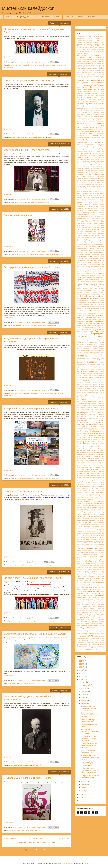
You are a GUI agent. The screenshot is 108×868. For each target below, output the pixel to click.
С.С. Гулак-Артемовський (84, 565)
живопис (93, 260)
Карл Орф (93, 283)
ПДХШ (94, 507)
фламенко (91, 620)
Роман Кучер (81, 564)
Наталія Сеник (95, 443)
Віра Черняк (85, 153)
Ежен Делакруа (85, 252)
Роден (79, 562)
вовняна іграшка (82, 167)
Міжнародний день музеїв (24, 478)
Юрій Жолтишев (91, 639)
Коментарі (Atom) (42, 850)
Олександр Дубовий (90, 475)
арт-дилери (91, 84)
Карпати (79, 285)
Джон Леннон (85, 237)
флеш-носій (101, 620)
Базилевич (87, 93)
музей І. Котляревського (90, 403)
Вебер (103, 122)
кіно (98, 294)
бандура (102, 93)
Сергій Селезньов (90, 575)
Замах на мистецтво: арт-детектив (23, 491)
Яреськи (85, 646)
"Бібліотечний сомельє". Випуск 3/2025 (91, 44)
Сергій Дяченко (93, 573)
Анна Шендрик (91, 80)
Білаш (94, 99)
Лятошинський (92, 352)
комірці (79, 308)
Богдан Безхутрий (87, 105)
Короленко (80, 312)
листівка (93, 329)
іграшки (92, 272)
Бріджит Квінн (93, 109)
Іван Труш (87, 270)
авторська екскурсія (97, 61)
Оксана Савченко (89, 466)
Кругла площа (81, 316)
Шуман (84, 636)
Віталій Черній (94, 163)
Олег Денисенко (95, 468)
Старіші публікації (62, 838)
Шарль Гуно (95, 632)
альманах (95, 67)
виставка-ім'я (101, 134)
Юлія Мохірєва (100, 636)
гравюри (95, 201)
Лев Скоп (102, 319)
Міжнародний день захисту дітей (94, 392)
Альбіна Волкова (86, 67)
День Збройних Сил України (96, 218)
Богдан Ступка (100, 105)
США (103, 590)
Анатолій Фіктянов (93, 76)
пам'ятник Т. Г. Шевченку (96, 500)
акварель (89, 63)
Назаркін (85, 434)
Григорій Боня (94, 203)
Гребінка (85, 203)
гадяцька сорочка (82, 192)
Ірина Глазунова (97, 277)
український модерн (88, 612)
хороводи (93, 624)
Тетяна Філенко (92, 603)
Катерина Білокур (98, 285)
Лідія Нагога (89, 331)
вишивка (26, 254)
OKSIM (86, 650)
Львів (95, 345)
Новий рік (97, 456)
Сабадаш (96, 565)
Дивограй (89, 239)
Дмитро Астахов (94, 241)
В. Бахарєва (86, 111)
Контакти (91, 17)
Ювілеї (80, 17)
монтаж (84, 400)
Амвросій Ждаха (86, 69)
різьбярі (93, 560)
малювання (92, 362)
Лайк (103, 318)
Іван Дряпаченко (96, 266)
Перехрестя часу (95, 509)
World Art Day (95, 650)
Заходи (57, 17)
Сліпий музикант (99, 580)
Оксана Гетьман (82, 464)
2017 (81, 801)
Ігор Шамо (85, 272)
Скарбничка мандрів (84, 578)
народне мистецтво (89, 436)
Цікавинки (69, 17)
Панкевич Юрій (89, 501)
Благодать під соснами (94, 103)
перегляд (55, 478)
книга (103, 296)
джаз (78, 237)
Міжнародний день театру (93, 396)
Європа (102, 259)
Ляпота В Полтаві (82, 352)
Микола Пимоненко (83, 377)
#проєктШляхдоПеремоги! (88, 55)
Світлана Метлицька (93, 569)
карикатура (86, 283)
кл (100, 294)
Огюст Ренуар (100, 460)
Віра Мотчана (97, 152)
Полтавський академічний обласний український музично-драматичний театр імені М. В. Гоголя (91, 534)
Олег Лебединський (93, 469)
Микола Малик (89, 375)
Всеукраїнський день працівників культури (91, 186)
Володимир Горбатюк (84, 172)
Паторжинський (100, 505)
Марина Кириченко (90, 364)
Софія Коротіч (91, 582)
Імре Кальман (81, 276)
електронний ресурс (93, 254)
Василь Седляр (82, 120)
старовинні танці (91, 586)
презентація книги (92, 548)
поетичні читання (99, 518)
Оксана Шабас (100, 466)
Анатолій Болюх (94, 71)
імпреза (102, 274)
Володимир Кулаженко (96, 176)
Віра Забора (88, 152)
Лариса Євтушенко (82, 319)
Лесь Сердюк (89, 327)
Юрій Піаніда (94, 640)
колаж (86, 306)
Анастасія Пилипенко (98, 69)
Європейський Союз (83, 260)
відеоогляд (101, 144)
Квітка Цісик (93, 289)
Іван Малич (90, 268)
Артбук (85, 90)
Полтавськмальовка (87, 541)
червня (84, 700)
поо (82, 543)
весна (88, 126)
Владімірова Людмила (98, 165)
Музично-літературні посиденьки (95, 411)
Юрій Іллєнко (100, 639)
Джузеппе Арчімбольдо (97, 237)
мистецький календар (84, 385)
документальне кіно (83, 248)
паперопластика (88, 503)
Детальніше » (8, 57)
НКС (100, 449)
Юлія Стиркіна (81, 639)
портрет (96, 545)
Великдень (81, 124)
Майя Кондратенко (93, 358)
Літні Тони (98, 343)
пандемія (79, 501)
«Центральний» (82, 53)
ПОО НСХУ (90, 545)
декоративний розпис (87, 214)
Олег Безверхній (82, 468)
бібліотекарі (80, 99)
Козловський (80, 306)
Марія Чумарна (100, 368)
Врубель (88, 180)
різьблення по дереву (83, 560)
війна (98, 146)
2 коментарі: (37, 562)
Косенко (87, 312)
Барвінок (79, 95)
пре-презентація (100, 547)
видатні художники (90, 130)
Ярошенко (88, 648)
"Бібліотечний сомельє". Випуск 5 (86, 46)
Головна (9, 17)
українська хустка (90, 606)
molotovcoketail (68, 864)
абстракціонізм (94, 59)
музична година (92, 407)
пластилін (102, 513)
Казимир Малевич (91, 281)
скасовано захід (99, 578)
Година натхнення (92, 199)
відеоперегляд (81, 146)
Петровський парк (86, 511)
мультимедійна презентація (91, 417)
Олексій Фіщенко (91, 483)
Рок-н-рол (102, 562)
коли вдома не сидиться (96, 306)
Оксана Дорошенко (93, 464)
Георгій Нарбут (100, 193)
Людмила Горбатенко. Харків (87, 347)
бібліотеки (88, 99)
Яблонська (101, 642)
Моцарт (98, 400)
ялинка (102, 644)
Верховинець (81, 126)
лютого (84, 787)
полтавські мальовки (90, 539)
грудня (84, 682)
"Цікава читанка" (92, 50)
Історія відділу (23, 17)
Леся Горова (97, 327)
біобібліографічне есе (97, 101)
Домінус (92, 248)
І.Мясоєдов (97, 262)
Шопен (102, 634)
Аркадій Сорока (82, 84)
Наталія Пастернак (98, 441)
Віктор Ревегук (87, 148)
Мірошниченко (86, 398)
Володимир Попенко (83, 179)
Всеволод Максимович (98, 180)
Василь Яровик (96, 122)
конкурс (84, 308)
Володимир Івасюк (98, 172)
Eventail (99, 648)
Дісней (86, 241)
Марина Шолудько (94, 366)
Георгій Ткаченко (82, 195)
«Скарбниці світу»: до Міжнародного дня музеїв (31, 408)
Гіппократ (79, 197)
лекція (89, 321)
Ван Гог (97, 116)
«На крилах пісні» (87, 51)
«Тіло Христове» (99, 51)
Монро (79, 400)
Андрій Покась (88, 78)
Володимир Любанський (84, 169)
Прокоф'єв (80, 551)
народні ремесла (82, 437)
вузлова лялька (100, 190)
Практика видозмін (84, 547)
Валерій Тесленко (88, 116)
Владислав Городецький (84, 165)
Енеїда (102, 254)
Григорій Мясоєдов (91, 208)
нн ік (103, 449)
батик (85, 95)
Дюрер (91, 250)
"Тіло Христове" (100, 48)
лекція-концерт (100, 321)
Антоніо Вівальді (82, 82)
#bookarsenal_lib (100, 57)
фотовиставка (82, 621)
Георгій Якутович (95, 195)
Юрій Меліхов (82, 640)
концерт (89, 310)
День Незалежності (95, 222)
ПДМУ (89, 507)
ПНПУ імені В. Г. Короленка (87, 517)
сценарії (98, 590)
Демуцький (101, 214)
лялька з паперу (94, 350)
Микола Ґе (80, 375)
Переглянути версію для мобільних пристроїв (37, 842)
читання (79, 632)
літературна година (83, 334)
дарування (94, 212)
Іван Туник (93, 270)
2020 (81, 679)
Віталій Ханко (82, 163)
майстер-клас (83, 356)
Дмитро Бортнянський (93, 243)
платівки (90, 515)
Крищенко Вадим (99, 314)
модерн (94, 398)
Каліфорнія (101, 281)
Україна (79, 606)
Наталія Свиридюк (84, 443)
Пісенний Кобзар (89, 513)
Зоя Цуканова (86, 262)
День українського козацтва (96, 228)
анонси (101, 80)
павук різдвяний (82, 498)
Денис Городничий (82, 216)
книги (78, 299)
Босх (86, 109)
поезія (92, 518)
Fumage (81, 650)
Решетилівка (93, 556)
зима (78, 262)
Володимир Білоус (99, 169)
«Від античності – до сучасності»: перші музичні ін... (88, 738)
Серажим (94, 571)
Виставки (46, 17)
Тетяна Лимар (82, 601)
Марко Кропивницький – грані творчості (26, 150)
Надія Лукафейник (94, 430)
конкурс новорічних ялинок (96, 308)
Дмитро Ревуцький (88, 245)
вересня (84, 691)
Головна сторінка (36, 838)
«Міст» (79, 51)
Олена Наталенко (92, 485)
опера (85, 490)
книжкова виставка (36, 254)
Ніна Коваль (94, 449)
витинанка (92, 140)
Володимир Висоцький (98, 170)
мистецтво (33, 65)
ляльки (102, 350)
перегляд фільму (83, 509)
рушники (102, 564)
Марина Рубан (100, 364)
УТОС (97, 614)
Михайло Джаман (94, 390)
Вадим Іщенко (95, 111)
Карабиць (80, 283)
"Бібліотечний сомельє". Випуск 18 (91, 40)
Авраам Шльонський (83, 61)
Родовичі (96, 562)
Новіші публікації (10, 838)
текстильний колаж (88, 599)
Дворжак (102, 212)
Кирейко (93, 294)
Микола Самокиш (94, 377)
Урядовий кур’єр (82, 614)
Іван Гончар (86, 266)
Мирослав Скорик (91, 379)
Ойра (78, 462)
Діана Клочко (13, 831)
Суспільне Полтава (88, 590)
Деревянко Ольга (88, 235)
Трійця (93, 605)
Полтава (92, 520)
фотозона (102, 622)
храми (98, 624)
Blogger (86, 864)
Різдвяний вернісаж (85, 558)
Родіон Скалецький (87, 562)
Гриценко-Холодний (92, 210)
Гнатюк (85, 197)
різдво (102, 556)
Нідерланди (86, 449)
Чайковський (36, 765)
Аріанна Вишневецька (97, 82)
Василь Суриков (86, 122)
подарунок (86, 518)
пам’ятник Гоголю (92, 498)
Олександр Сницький (90, 471)
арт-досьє (98, 84)
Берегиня (80, 97)
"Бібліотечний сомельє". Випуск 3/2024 (91, 42)
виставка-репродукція (98, 137)
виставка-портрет (98, 135)
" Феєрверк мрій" (82, 37)
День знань (80, 220)
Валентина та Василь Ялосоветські (88, 114)
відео (78, 144)
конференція (80, 310)
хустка (102, 624)
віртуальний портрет (98, 159)
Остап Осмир (100, 494)
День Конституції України (93, 220)
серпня (84, 694)
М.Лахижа (94, 354)
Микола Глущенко (99, 373)
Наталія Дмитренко (99, 439)
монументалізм (91, 400)
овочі (90, 460)
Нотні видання (95, 458)
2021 (81, 676)
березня (84, 784)
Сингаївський (101, 577)
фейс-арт (97, 616)
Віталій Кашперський (83, 161)
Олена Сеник (90, 487)
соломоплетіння (81, 582)
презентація (81, 549)
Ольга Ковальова (82, 489)
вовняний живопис (94, 167)
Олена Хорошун (100, 487)
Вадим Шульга (88, 112)
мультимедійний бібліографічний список (91, 419)
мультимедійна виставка (52, 254)
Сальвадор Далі (87, 567)
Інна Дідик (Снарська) (94, 276)
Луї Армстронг (87, 345)
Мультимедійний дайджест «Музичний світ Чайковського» (89, 771)
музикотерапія (81, 407)
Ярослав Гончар (93, 646)
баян (93, 95)
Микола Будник (87, 373)
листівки (98, 329)
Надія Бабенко (96, 428)
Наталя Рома (94, 447)
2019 (81, 794)
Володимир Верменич (83, 170)
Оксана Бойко (86, 462)
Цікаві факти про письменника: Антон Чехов (29, 80)
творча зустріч (99, 595)
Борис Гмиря (95, 107)
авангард (102, 59)
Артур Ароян (93, 90)
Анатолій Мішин (87, 72)
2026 (81, 661)
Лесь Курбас (80, 327)
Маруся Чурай (82, 372)
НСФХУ (102, 458)
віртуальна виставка (97, 153)
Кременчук (90, 314)
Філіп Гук (102, 618)
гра (87, 201)
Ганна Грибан (98, 192)
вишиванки (19, 254)
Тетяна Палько (93, 601)
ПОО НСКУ (88, 543)
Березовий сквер (91, 97)
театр (90, 597)
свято (87, 571)
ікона (87, 274)
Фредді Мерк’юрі (82, 624)
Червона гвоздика (82, 630)
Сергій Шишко (100, 575)
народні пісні (100, 436)
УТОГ (92, 614)
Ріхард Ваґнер (100, 560)
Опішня (91, 490)
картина (87, 285)
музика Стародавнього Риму (96, 405)
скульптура (80, 580)
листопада (85, 685)
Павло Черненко (100, 496)
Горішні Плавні (81, 201)
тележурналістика (99, 599)
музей (103, 400)
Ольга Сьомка (94, 489)
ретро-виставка (81, 556)
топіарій (87, 605)
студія (78, 590)
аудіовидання (100, 92)
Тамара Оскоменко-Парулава (88, 591)
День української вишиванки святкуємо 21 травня (32, 267)
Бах (89, 95)
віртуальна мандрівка (84, 157)
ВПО (83, 180)
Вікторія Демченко (99, 148)
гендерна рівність (88, 193)
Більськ (86, 101)
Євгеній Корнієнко (93, 259)
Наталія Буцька (94, 437)
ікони (91, 274)
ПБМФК (79, 507)
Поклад (79, 520)
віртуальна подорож (98, 157)
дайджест (86, 212)
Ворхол (79, 180)
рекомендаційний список (97, 554)
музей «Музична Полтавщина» (87, 402)
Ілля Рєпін (96, 274)
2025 (81, 664)
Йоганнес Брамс (99, 279)
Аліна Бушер (97, 63)
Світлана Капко (81, 569)
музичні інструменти (42, 393)
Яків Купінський (82, 644)
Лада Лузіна (98, 318)
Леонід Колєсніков (97, 323)
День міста (85, 222)
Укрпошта (98, 612)
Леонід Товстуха (91, 325)
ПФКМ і (91, 551)
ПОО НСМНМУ (99, 543)
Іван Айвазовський (94, 264)
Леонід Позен (81, 325)
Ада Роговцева (81, 63)
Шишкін (102, 632)
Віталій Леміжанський (98, 161)
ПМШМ (102, 515)
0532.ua (79, 59)
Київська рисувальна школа (87, 290)
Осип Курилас (90, 494)
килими (88, 294)
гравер (91, 201)
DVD (95, 648)
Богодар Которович (83, 107)
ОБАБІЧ (82, 460)
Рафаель (85, 554)
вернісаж (101, 124)
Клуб (36, 17)
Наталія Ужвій (100, 445)
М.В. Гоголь (101, 352)
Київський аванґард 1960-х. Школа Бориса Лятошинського (91, 292)
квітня (83, 781)
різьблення (101, 558)
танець (79, 595)
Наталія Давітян (87, 439)
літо (103, 343)
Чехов (44, 137)
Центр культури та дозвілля (85, 626)
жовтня (84, 688)
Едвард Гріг (97, 250)
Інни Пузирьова (87, 277)
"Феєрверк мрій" (82, 50)
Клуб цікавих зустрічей (90, 296)
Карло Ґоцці (101, 283)
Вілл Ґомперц (95, 150)
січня (83, 791)
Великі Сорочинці (91, 124)
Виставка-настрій (82, 135)
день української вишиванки (46, 325)
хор (88, 624)
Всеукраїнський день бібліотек (94, 184)
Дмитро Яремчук (99, 245)
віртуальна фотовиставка (84, 159)
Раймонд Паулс (93, 552)
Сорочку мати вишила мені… (20, 215)
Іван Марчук (98, 268)
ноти (89, 458)
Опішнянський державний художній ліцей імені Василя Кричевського (91, 492)
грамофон (101, 201)
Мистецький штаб (98, 385)
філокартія (80, 620)
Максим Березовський (91, 360)
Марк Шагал (81, 370)
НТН (78, 460)
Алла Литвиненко (89, 65)
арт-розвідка (97, 88)
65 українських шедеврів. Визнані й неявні (28, 778)
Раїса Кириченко (99, 551)
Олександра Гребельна (96, 479)
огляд (94, 460)
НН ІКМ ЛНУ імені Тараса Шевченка (91, 450)
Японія (79, 646)
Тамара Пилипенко (97, 593)
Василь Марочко (99, 118)
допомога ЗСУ (100, 248)
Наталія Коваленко (83, 441)
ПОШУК (102, 545)
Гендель (79, 193)
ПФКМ (86, 551)
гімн (103, 195)
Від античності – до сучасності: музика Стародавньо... (88, 708)
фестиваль (83, 618)
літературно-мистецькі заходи (91, 335)
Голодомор (101, 199)
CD (92, 648)
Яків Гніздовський (93, 644)
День (91, 216)
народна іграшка (93, 434)
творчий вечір (82, 597)
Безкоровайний (100, 95)
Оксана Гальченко (98, 462)
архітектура (87, 92)
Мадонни (102, 354)
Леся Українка (85, 329)
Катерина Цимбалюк (98, 287)
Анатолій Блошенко (83, 71)
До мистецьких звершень (95, 246)
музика (40, 65)
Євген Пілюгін (87, 256)
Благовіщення (81, 103)
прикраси (102, 549)
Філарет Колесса (93, 618)
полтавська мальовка (91, 524)
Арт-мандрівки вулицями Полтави (91, 87)
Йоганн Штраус (89, 279)
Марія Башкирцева (88, 368)
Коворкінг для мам (90, 304)
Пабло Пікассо (90, 496)
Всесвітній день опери (84, 182)
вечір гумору (95, 126)
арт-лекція (88, 86)
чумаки (84, 632)
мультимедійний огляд (24, 565)
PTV (89, 650)
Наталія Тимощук (89, 445)
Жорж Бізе (101, 260)
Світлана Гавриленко (98, 567)
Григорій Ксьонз (92, 207)
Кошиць (84, 314)
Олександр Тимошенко (90, 477)
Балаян (95, 93)
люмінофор (86, 350)
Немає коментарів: (39, 62)
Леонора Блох (100, 325)
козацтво (102, 304)
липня (83, 697)
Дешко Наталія (100, 235)
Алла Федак (98, 65)
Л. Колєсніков (89, 317)
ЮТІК (96, 642)
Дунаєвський (85, 250)
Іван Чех (99, 270)
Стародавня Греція (49, 65)
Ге (104, 192)
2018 (81, 797)
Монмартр (101, 398)
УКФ (103, 612)
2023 (81, 670)
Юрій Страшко (89, 642)
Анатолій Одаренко (99, 72)
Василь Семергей (93, 120)
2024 (81, 667)
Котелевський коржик (98, 312)
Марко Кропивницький (22, 202)
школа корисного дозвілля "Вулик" (88, 634)
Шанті (89, 632)
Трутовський (101, 605)
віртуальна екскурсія (97, 155)
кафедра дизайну (82, 289)
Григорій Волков (91, 205)
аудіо (94, 92)
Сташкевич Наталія (88, 588)
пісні (97, 513)
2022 (81, 673)
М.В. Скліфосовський (83, 354)
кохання (79, 314)
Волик (103, 167)
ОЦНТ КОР (81, 496)
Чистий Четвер (100, 630)
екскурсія (94, 252)
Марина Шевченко (82, 366)
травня (84, 703)
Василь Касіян (88, 118)
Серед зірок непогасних (86, 577)
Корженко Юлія (99, 310)
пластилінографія (82, 515)
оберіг (87, 460)
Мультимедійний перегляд (40, 202)
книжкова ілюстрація (90, 302)
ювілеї (49, 137)
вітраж (103, 163)
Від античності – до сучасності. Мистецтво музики (32, 578)
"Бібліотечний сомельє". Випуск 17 (91, 38)
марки (88, 370)
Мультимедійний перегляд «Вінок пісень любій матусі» (35, 634)
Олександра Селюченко (84, 481)
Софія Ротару (100, 582)
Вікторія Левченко (83, 150)
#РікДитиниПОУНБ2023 (84, 57)
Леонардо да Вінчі (83, 323)
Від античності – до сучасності (18, 65)
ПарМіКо (86, 505)
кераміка (102, 289)
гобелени (84, 199)
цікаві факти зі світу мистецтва (31, 137)
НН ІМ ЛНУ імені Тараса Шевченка (88, 453)
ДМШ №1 (81, 246)
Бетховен (102, 97)
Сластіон (88, 580)
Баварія (79, 93)
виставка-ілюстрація (89, 134)
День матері (12, 683)
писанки (94, 511)
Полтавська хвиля (89, 530)
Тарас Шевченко (87, 595)
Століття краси (100, 588)
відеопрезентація (14, 137)
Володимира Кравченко (97, 179)
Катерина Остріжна (83, 287)
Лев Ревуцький (93, 319)
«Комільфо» (101, 50)
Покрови (85, 520)
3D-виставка (86, 59)
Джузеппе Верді (81, 239)
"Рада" (92, 48)
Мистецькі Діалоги (83, 386)
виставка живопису (90, 131)
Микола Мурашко (99, 375)
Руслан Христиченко (92, 564)
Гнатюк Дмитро (92, 197)
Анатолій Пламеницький (86, 74)
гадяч (90, 192)
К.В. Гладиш (81, 281)
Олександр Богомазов (89, 473)
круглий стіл (91, 316)
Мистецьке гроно (99, 383)
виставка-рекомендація (84, 137)
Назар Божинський (92, 432)
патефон (92, 505)
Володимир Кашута (84, 174)
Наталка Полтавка (83, 447)
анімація (97, 78)
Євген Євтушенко (99, 256)
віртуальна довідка (29, 325)
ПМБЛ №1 (96, 515)
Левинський (80, 321)
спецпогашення (81, 584)
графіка (79, 203)
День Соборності (93, 226)
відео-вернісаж (89, 144)
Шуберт (79, 636)
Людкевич (102, 345)
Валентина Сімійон (99, 112)
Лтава (79, 345)
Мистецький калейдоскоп (28, 8)
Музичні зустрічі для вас (92, 409)
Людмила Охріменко (90, 348)
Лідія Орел (100, 331)
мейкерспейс (94, 371)
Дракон (79, 250)
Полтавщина (97, 541)
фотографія (93, 622)
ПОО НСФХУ (81, 545)
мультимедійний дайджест (22, 765)
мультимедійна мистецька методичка (91, 415)
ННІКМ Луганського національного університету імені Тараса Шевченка (91, 454)
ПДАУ (84, 507)
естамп (79, 256)
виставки (11, 202)
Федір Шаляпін (89, 616)
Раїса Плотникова (82, 552)
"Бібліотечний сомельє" (96, 37)
